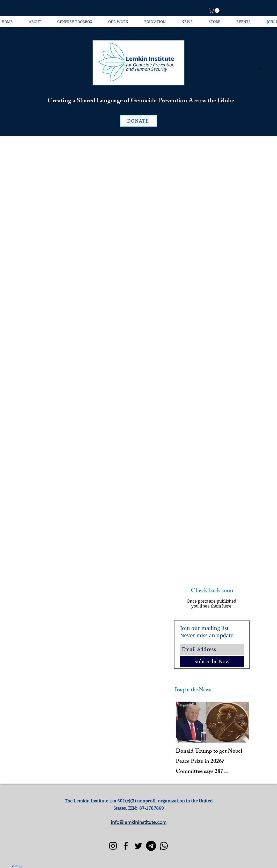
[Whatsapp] (164, 846)
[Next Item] (240, 722)
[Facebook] (126, 846)
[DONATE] (138, 121)
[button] (215, 10)
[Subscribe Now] (212, 662)
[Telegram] (151, 846)
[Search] (260, 68)
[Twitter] (138, 846)
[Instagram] (113, 846)
